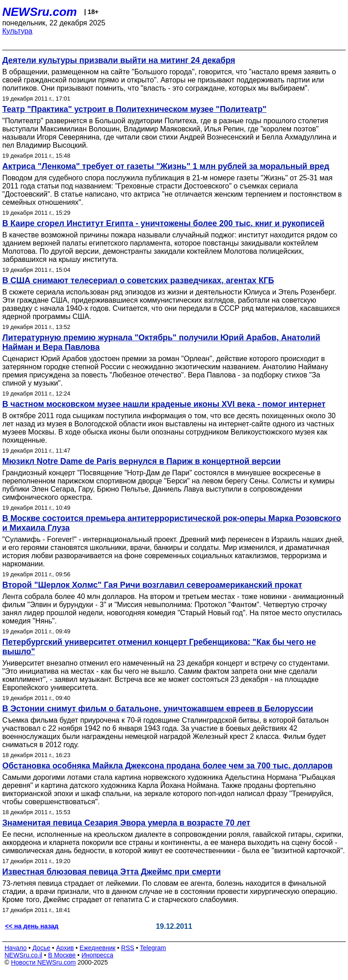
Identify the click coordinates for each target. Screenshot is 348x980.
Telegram (153, 948)
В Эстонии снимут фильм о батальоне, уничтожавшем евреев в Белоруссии (158, 709)
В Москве (62, 955)
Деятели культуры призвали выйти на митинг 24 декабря (119, 60)
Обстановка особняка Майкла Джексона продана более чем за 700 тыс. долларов (167, 766)
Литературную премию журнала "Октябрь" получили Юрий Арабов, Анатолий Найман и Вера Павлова (161, 342)
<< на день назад (32, 926)
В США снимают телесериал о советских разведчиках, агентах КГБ (138, 280)
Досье (41, 948)
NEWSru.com (40, 12)
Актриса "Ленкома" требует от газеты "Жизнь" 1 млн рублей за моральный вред (166, 166)
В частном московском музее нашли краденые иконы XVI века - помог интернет (164, 404)
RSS (128, 948)
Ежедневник (98, 948)
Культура (17, 31)
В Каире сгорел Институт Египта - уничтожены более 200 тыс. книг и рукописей (163, 223)
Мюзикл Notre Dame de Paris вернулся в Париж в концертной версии (141, 461)
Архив (65, 948)
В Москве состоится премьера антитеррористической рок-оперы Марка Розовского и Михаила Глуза (172, 523)
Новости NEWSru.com (43, 962)
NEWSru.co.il (23, 955)
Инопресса (98, 955)
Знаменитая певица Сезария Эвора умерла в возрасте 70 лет (126, 823)
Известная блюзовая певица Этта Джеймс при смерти (111, 872)
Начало (16, 948)
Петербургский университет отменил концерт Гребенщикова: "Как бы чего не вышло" (159, 647)
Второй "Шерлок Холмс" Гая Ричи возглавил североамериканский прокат (152, 585)
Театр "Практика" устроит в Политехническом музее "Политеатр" (134, 109)
